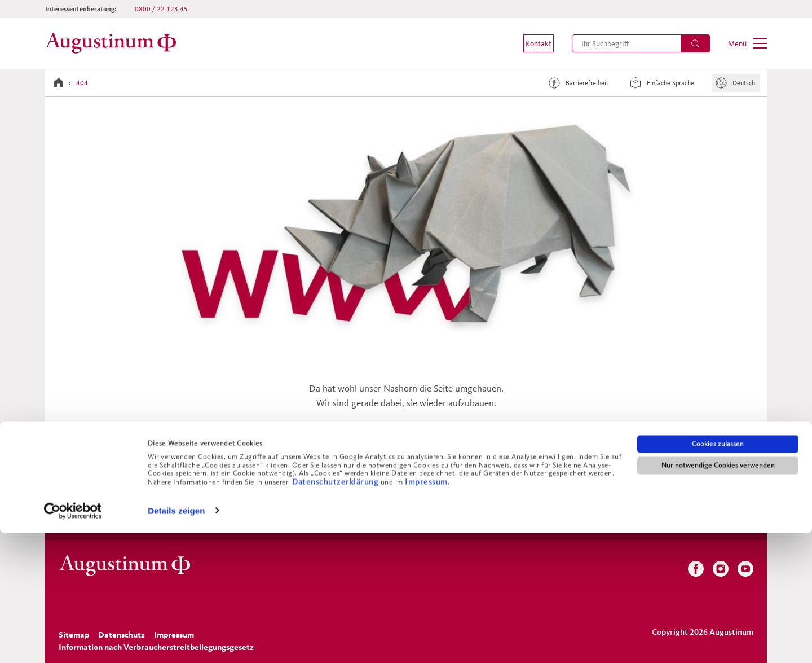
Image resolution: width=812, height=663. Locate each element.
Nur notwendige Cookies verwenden (718, 595)
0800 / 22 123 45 (161, 9)
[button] (531, 43)
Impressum (426, 611)
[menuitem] (531, 43)
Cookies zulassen (718, 574)
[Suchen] (695, 43)
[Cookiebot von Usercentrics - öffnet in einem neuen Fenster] (73, 641)
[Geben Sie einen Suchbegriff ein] (641, 43)
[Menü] (747, 43)
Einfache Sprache (660, 83)
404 (82, 83)
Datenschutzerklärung (336, 611)
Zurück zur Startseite (406, 464)
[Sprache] (736, 83)
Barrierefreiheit (577, 83)
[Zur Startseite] (114, 43)
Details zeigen (176, 641)
